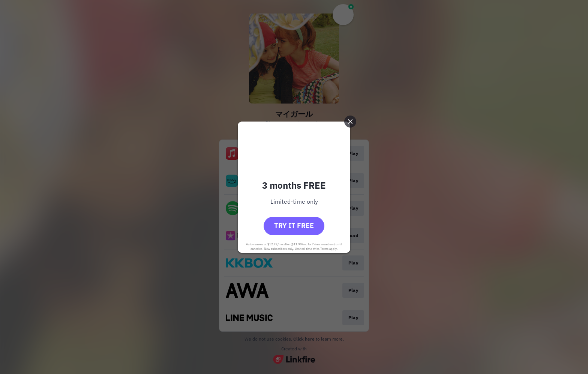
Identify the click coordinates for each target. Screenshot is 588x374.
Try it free (294, 226)
